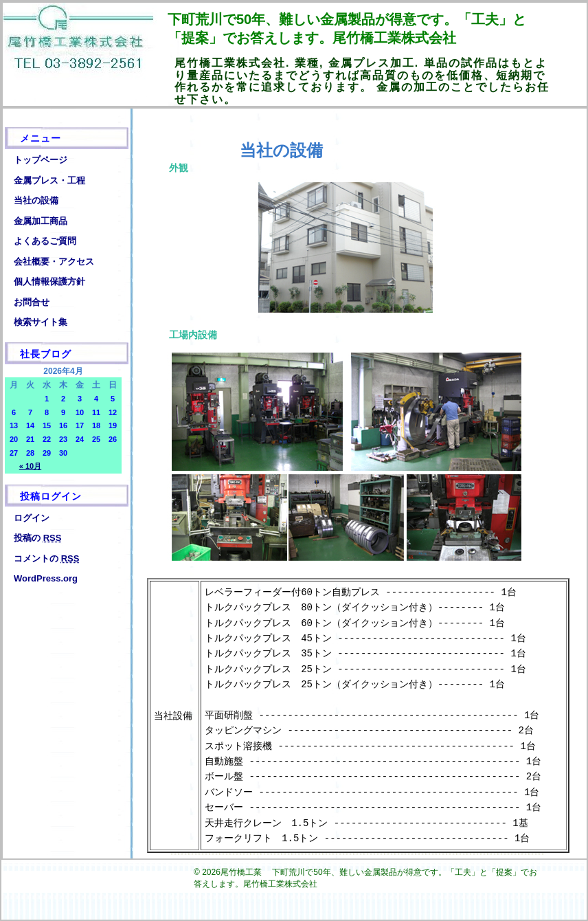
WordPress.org (46, 578)
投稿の (37, 538)
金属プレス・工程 (49, 180)
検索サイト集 (41, 322)
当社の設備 (36, 200)
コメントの (46, 558)
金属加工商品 (41, 221)
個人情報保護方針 (49, 281)
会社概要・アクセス (54, 262)
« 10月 (30, 466)
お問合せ (32, 302)
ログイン (32, 518)
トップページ (41, 160)
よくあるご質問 (45, 241)
